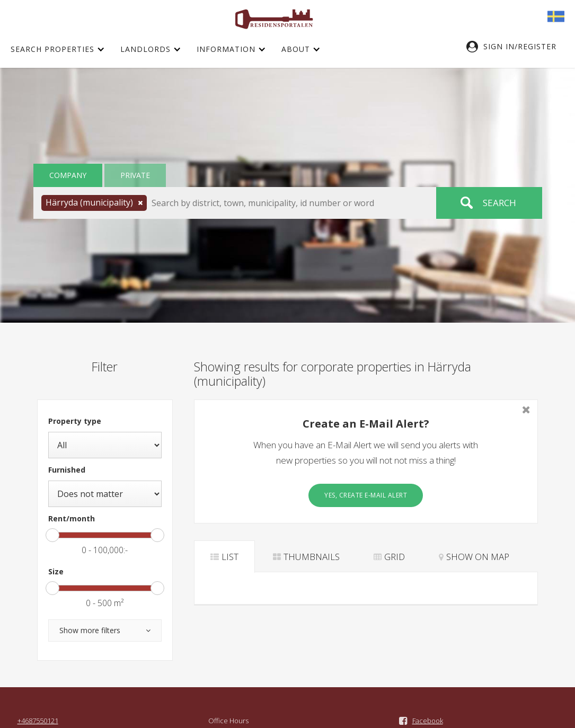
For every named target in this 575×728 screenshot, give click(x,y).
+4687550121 (38, 721)
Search (499, 203)
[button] (517, 47)
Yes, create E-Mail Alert (366, 495)
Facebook (428, 721)
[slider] (52, 535)
